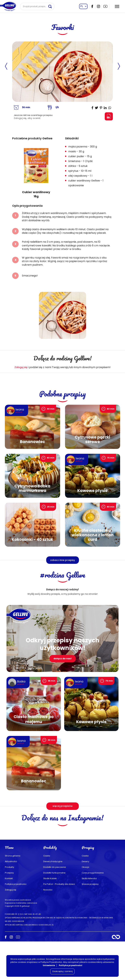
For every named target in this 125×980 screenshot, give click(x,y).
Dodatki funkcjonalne (54, 911)
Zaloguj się (21, 367)
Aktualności (11, 900)
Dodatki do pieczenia (55, 906)
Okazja (85, 906)
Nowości (48, 928)
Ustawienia (49, 965)
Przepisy (9, 911)
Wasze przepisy (90, 923)
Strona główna (13, 894)
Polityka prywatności (16, 923)
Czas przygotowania (93, 911)
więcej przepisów (63, 806)
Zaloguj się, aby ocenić (27, 118)
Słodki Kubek (50, 917)
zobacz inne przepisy (63, 560)
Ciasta (47, 894)
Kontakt (9, 917)
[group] (36, 171)
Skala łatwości (89, 917)
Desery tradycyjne (53, 900)
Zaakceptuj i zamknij (62, 971)
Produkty (9, 906)
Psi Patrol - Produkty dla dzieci (59, 923)
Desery (85, 900)
